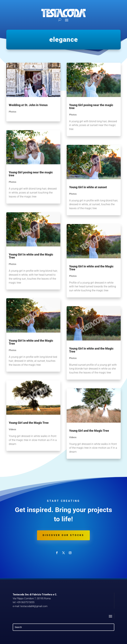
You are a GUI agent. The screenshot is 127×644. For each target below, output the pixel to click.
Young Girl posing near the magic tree (31, 174)
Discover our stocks (63, 535)
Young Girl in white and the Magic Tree (31, 256)
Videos (12, 429)
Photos (12, 112)
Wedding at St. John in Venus (28, 105)
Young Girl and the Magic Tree (29, 423)
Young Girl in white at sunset (88, 187)
